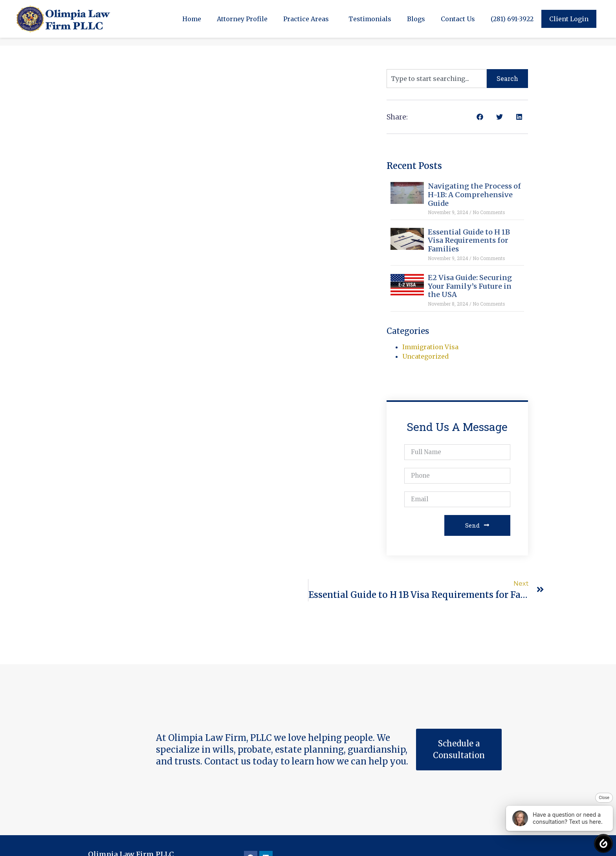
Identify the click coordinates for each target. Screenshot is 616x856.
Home (192, 19)
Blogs (416, 19)
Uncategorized (425, 356)
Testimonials (370, 19)
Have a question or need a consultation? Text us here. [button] (557, 818)
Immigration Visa (430, 347)
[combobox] (437, 79)
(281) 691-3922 (512, 19)
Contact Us (458, 19)
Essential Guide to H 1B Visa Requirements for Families (469, 240)
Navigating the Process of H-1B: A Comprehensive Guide (474, 194)
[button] (480, 117)
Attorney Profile (242, 19)
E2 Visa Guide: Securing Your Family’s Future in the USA (470, 286)
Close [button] (604, 797)
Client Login (569, 19)
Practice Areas (308, 19)
